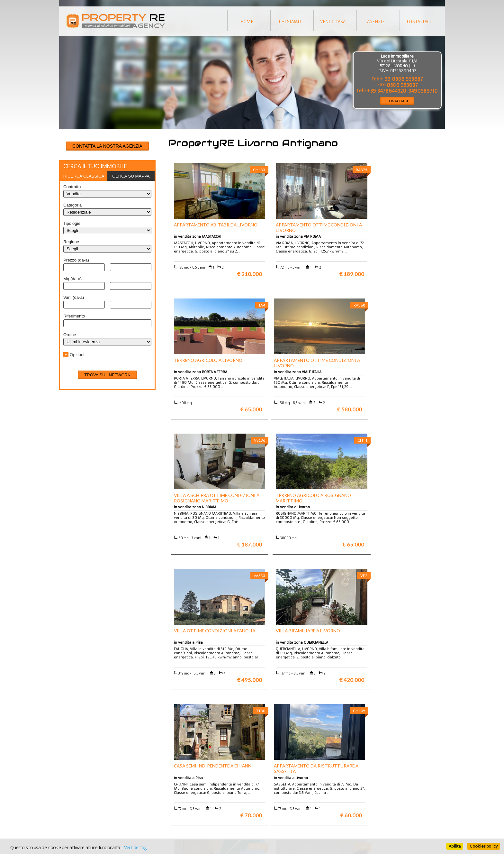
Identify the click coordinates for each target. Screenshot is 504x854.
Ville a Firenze (174, 792)
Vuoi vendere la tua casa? (88, 797)
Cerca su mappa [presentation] (131, 176)
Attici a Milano (174, 802)
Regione (71, 242)
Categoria (72, 205)
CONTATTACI (397, 101)
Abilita (455, 846)
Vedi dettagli (136, 847)
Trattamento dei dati (276, 792)
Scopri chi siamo (80, 792)
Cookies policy (484, 846)
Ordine (70, 335)
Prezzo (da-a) (76, 260)
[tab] (84, 176)
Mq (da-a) (72, 279)
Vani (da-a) (74, 297)
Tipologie (72, 223)
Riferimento (74, 316)
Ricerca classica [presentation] (84, 176)
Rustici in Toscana (177, 807)
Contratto (72, 187)
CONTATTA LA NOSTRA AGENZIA (107, 146)
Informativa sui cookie (278, 802)
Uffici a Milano (174, 811)
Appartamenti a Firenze (183, 797)
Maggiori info (398, 730)
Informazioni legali (275, 797)
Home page (267, 811)
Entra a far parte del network (91, 802)
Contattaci (266, 807)
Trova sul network (107, 375)
